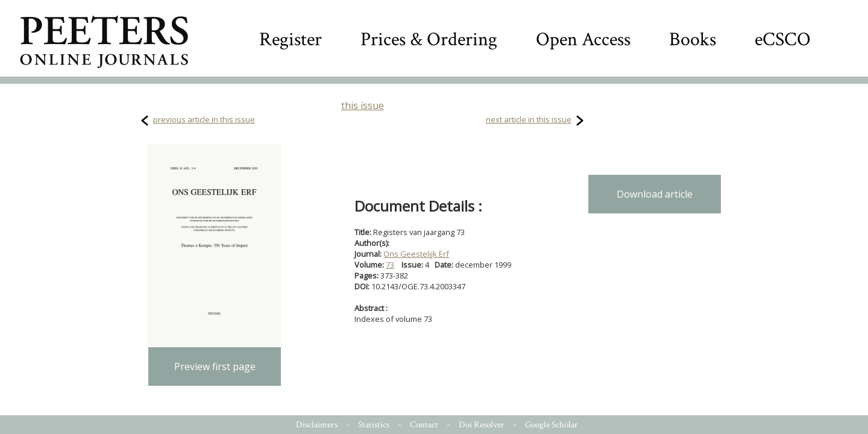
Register (291, 39)
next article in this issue (529, 119)
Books (693, 39)
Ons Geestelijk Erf (416, 254)
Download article (655, 194)
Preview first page (215, 366)
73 (390, 265)
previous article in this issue (204, 119)
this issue (363, 105)
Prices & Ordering (429, 39)
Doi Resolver (482, 425)
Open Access (583, 39)
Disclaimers (317, 425)
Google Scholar (552, 425)
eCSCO (783, 39)
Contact (424, 425)
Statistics (374, 425)
